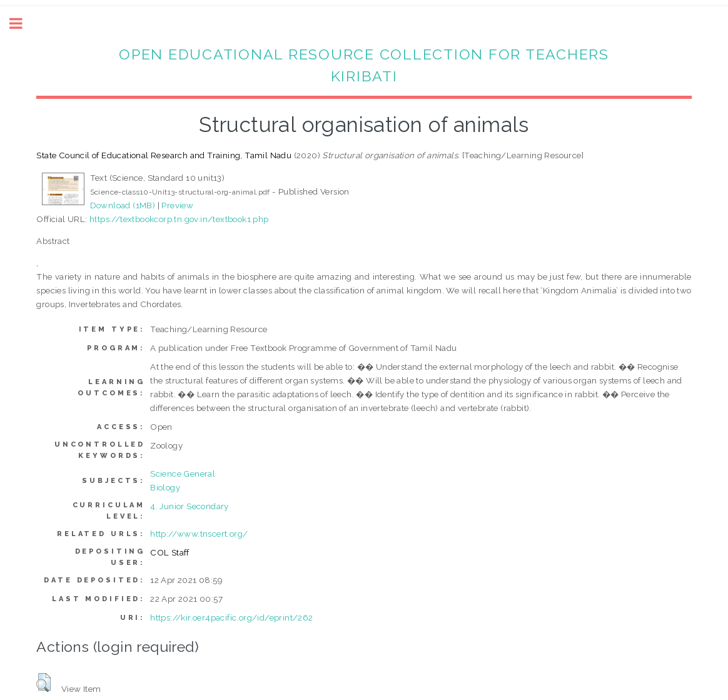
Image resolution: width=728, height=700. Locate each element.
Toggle (23, 23)
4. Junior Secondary (190, 506)
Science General (183, 474)
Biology (165, 487)
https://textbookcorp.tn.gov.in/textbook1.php (179, 219)
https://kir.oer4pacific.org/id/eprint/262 (231, 617)
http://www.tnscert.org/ (199, 534)
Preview (177, 205)
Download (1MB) (123, 205)
